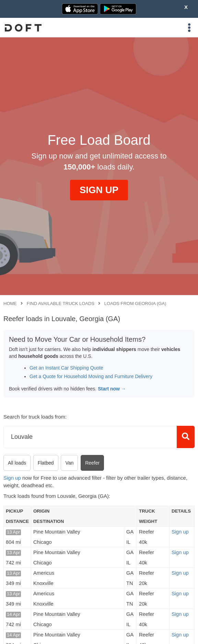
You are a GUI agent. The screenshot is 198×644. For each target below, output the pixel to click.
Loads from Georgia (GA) (135, 303)
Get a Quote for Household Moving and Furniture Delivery (91, 376)
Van (69, 463)
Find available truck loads (61, 303)
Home (10, 303)
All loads (17, 463)
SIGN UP (99, 190)
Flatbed (46, 463)
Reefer (92, 463)
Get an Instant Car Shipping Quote (66, 368)
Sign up (12, 478)
